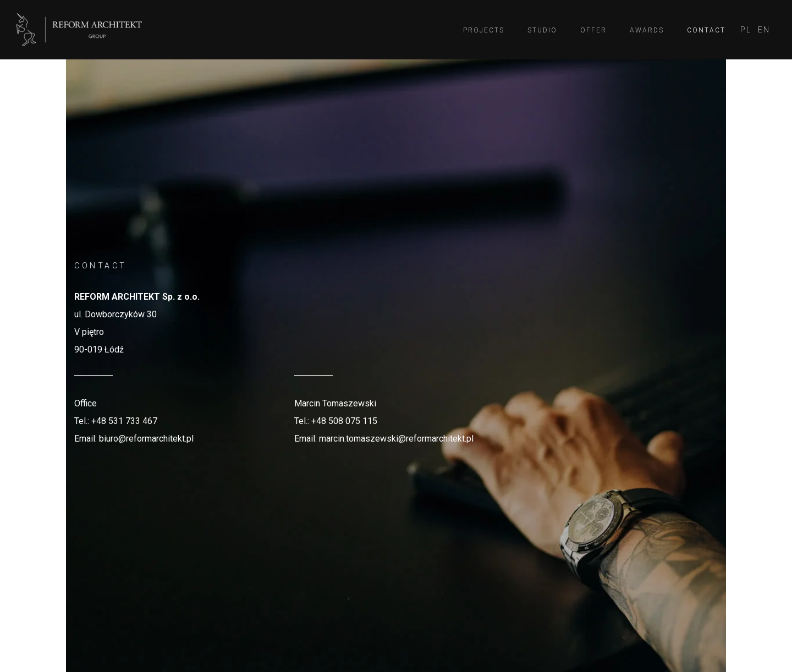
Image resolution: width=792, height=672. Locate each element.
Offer (593, 30)
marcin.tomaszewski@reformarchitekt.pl (396, 439)
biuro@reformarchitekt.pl (146, 439)
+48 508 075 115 (344, 421)
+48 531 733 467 (124, 421)
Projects (484, 30)
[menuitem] (746, 30)
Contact (706, 30)
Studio (542, 30)
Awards (647, 30)
